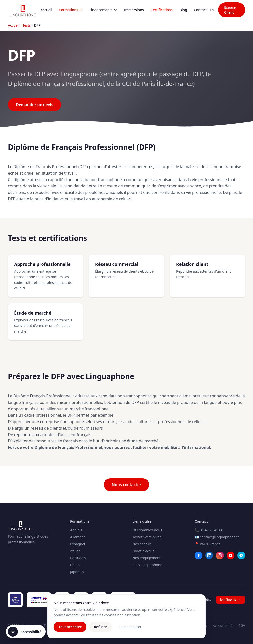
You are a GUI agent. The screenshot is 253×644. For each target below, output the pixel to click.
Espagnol (78, 544)
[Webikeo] (241, 555)
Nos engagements (147, 558)
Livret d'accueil (144, 551)
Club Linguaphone (147, 565)
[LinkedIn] (209, 555)
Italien (75, 551)
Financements (103, 10)
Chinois (76, 565)
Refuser (100, 630)
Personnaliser (130, 630)
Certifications (162, 10)
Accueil (46, 10)
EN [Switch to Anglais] (212, 10)
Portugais (78, 558)
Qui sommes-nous (147, 530)
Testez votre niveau (148, 537)
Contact (200, 10)
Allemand (78, 537)
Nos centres (142, 544)
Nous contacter (126, 485)
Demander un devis (34, 105)
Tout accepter (70, 630)
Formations (71, 10)
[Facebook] (199, 555)
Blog (183, 10)
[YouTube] (231, 555)
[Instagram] (220, 555)
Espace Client (230, 10)
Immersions (134, 10)
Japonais (77, 572)
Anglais (76, 530)
